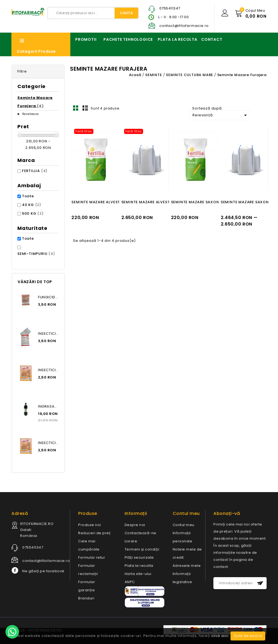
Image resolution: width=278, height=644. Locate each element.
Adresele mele (187, 566)
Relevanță (221, 115)
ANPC (130, 582)
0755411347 (170, 8)
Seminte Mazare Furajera (35, 102)
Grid (76, 108)
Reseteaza (30, 114)
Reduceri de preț (94, 533)
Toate (28, 196)
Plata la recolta (139, 566)
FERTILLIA (35, 171)
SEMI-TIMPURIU (36, 254)
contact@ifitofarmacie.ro (184, 26)
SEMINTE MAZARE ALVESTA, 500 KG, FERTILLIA (165, 202)
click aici (220, 636)
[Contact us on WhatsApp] (12, 632)
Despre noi (135, 525)
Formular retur (92, 557)
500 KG (33, 213)
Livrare (131, 541)
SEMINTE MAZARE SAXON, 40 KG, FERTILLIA (212, 202)
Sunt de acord (248, 636)
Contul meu (184, 525)
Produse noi (90, 525)
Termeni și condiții (142, 549)
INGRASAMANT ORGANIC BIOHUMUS (48, 406)
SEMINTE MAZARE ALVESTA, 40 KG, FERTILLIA (114, 202)
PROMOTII (86, 39)
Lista (85, 108)
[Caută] (93, 13)
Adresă (20, 513)
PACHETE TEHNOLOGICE (128, 39)
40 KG (32, 205)
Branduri (86, 598)
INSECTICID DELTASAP (48, 334)
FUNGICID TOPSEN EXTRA (48, 297)
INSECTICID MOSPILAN (48, 370)
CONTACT (212, 39)
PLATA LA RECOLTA (178, 39)
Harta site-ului (138, 574)
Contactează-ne (140, 533)
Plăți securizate (139, 557)
